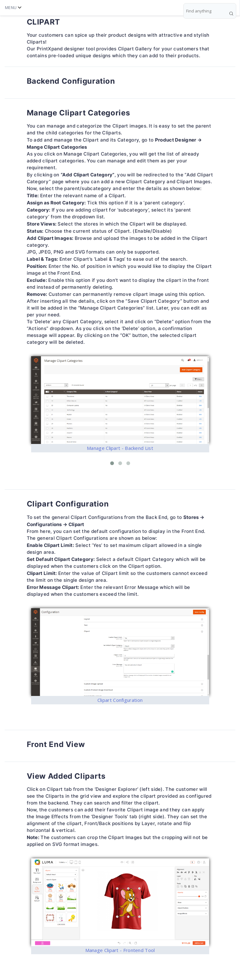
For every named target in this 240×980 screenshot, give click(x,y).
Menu (13, 8)
